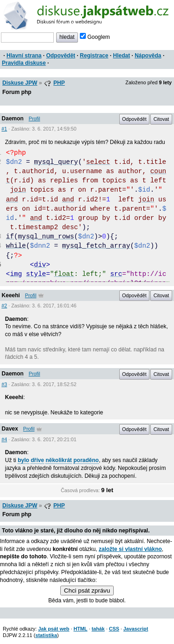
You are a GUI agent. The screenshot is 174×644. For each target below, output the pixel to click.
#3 (4, 384)
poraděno (86, 460)
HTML (80, 629)
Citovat (161, 119)
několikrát (59, 460)
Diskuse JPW (20, 83)
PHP (59, 83)
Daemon (13, 119)
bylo (23, 460)
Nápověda (148, 56)
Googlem (95, 37)
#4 (4, 439)
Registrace (94, 56)
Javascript (136, 629)
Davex (10, 429)
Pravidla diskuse (24, 63)
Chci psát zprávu (87, 591)
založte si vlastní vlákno (130, 549)
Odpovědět (61, 56)
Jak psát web (54, 629)
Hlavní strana (24, 56)
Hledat (121, 56)
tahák (98, 629)
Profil (35, 119)
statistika (46, 635)
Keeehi (11, 295)
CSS (114, 629)
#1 (4, 129)
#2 (4, 306)
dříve (37, 460)
